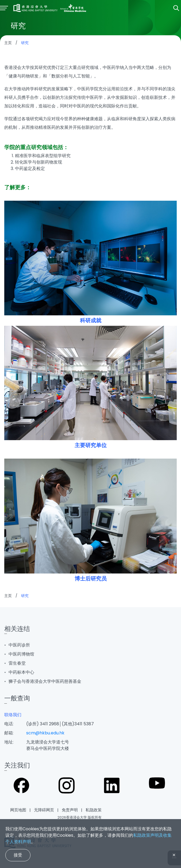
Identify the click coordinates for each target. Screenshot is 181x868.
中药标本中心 (21, 672)
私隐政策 (94, 810)
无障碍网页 (44, 810)
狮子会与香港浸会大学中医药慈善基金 (45, 681)
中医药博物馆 (21, 654)
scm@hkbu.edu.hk (45, 733)
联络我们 (13, 715)
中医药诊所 (19, 645)
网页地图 (18, 810)
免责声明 (70, 810)
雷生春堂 (17, 663)
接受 (18, 855)
